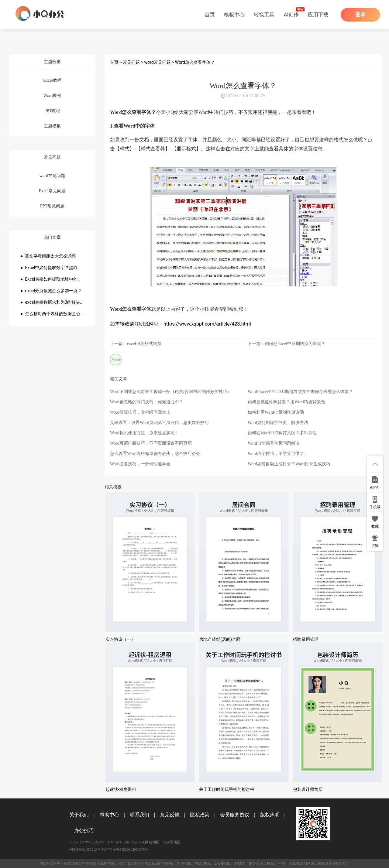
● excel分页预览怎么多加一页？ (51, 291)
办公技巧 (84, 830)
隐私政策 (200, 815)
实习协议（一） (120, 639)
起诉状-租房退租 (121, 789)
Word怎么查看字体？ (195, 62)
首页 (210, 15)
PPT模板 (166, 863)
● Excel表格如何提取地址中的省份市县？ (52, 279)
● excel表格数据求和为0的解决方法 (52, 302)
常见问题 (131, 62)
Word (116, 360)
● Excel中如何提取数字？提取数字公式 (52, 268)
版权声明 (270, 815)
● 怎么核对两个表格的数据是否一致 (52, 314)
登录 (360, 15)
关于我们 (79, 815)
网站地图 (152, 842)
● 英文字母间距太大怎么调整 (48, 256)
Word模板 (203, 863)
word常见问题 (158, 62)
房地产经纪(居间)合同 (220, 639)
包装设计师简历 (308, 789)
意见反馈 (170, 815)
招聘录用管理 (306, 639)
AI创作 (291, 15)
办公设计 (260, 863)
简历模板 (184, 863)
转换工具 (264, 15)
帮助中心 (109, 815)
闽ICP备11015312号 (85, 849)
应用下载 (318, 15)
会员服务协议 (235, 815)
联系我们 (139, 815)
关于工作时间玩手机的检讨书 (227, 789)
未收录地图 (171, 842)
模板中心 (234, 15)
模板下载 (97, 863)
